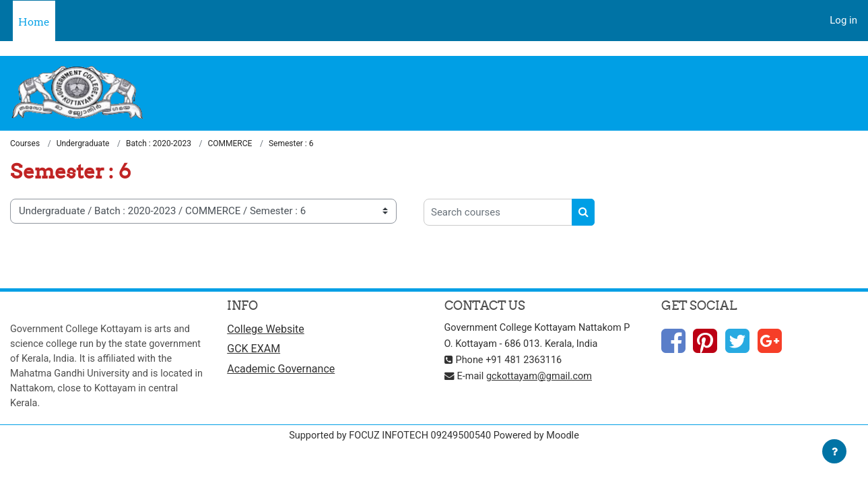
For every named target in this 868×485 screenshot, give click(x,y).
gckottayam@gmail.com (543, 377)
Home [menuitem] (34, 22)
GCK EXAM (254, 351)
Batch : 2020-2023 (159, 144)
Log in (843, 20)
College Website (266, 330)
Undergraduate (83, 144)
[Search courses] (498, 213)
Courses (25, 144)
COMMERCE (230, 144)
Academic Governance (281, 371)
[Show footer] (834, 451)
